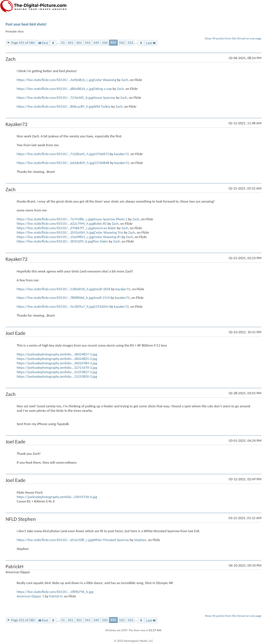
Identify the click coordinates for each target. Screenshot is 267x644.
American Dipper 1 (30, 596)
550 (105, 43)
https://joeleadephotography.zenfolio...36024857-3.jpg (57, 354)
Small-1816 (102, 289)
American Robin (105, 228)
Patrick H (56, 596)
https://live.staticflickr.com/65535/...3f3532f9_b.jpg (55, 241)
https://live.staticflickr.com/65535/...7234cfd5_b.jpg (55, 98)
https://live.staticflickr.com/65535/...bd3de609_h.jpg (55, 163)
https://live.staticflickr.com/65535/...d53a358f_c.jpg (55, 540)
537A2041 (101, 306)
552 (122, 43)
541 (88, 43)
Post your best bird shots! (26, 24)
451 (71, 43)
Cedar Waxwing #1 (107, 237)
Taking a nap (103, 89)
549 (96, 43)
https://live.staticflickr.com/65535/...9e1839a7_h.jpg (55, 306)
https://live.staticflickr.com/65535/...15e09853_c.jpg (55, 237)
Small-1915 (102, 298)
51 (63, 43)
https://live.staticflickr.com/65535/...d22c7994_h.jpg (55, 223)
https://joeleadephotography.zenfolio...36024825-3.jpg (57, 359)
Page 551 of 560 (23, 43)
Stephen (140, 540)
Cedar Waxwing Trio (108, 232)
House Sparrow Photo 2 (110, 219)
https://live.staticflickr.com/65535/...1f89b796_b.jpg (55, 592)
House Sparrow (104, 98)
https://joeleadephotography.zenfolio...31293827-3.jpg (57, 372)
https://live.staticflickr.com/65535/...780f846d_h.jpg (55, 298)
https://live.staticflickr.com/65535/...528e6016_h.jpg (55, 289)
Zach (125, 80)
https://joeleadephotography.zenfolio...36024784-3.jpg (57, 363)
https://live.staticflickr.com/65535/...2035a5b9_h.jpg (55, 232)
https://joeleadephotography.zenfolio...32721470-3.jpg (57, 368)
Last (151, 43)
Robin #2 (100, 223)
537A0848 (102, 163)
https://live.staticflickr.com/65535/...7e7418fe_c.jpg (55, 219)
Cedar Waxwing (105, 80)
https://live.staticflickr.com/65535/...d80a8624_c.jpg (55, 89)
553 (130, 43)
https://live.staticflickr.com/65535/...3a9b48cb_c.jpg (55, 80)
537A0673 (101, 154)
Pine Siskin (100, 241)
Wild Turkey (102, 106)
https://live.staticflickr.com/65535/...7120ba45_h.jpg (55, 154)
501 (79, 43)
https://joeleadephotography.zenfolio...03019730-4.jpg (57, 497)
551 (113, 43)
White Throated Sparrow (111, 540)
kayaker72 (121, 154)
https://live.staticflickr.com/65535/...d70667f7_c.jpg (55, 228)
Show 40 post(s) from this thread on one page (233, 38)
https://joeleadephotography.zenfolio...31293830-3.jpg (57, 376)
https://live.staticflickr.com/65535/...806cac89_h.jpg (55, 106)
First (43, 43)
